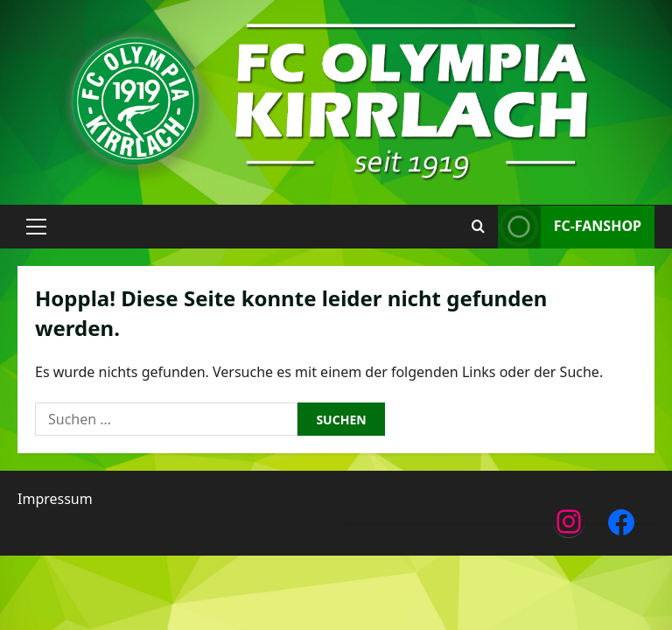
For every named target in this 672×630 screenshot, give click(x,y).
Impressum (55, 499)
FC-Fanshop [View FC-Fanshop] (570, 227)
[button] (36, 227)
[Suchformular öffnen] (478, 227)
